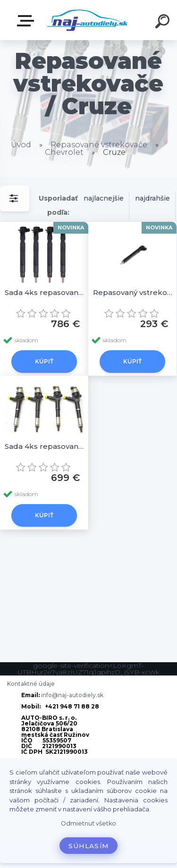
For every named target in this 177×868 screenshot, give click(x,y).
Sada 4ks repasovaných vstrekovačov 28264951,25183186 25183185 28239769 (46, 292)
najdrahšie (152, 198)
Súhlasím (89, 846)
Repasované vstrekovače (99, 145)
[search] (164, 23)
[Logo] (88, 20)
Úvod (21, 145)
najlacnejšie (104, 198)
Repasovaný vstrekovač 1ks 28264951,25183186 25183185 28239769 (134, 292)
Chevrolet (64, 152)
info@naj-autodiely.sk (72, 695)
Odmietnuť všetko (88, 823)
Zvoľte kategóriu (27, 21)
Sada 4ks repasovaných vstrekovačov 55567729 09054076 (46, 446)
